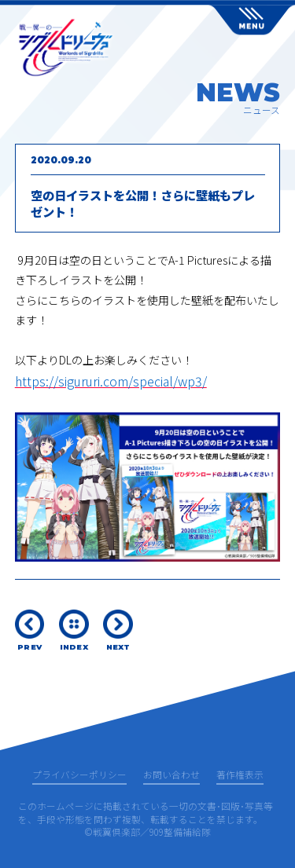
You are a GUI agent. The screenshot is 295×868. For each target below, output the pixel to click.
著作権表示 (240, 775)
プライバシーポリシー (79, 775)
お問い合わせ (171, 775)
